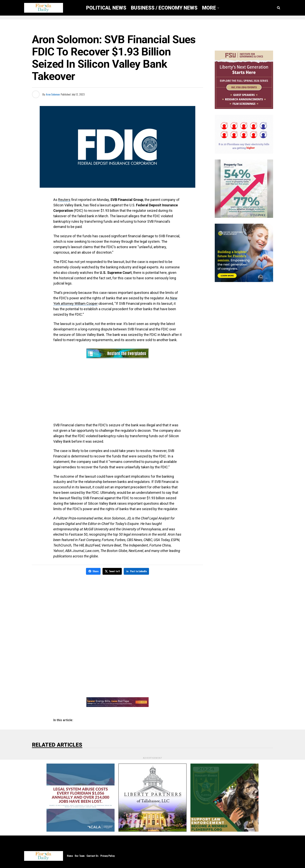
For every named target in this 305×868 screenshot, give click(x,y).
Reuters (64, 200)
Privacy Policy (107, 855)
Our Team (80, 855)
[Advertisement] (117, 391)
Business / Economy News (164, 8)
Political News (106, 8)
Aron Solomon (53, 94)
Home (70, 855)
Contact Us (92, 855)
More (209, 8)
